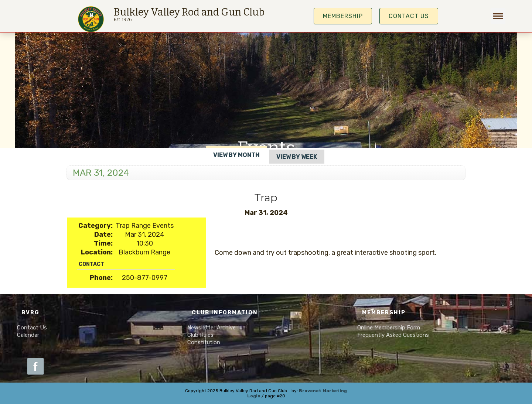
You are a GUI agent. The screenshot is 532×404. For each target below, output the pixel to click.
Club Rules (200, 335)
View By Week (297, 157)
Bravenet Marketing (323, 391)
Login (254, 396)
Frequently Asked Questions (393, 335)
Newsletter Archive (212, 328)
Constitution (204, 342)
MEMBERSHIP (343, 16)
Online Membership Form (389, 328)
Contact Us (409, 16)
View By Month (236, 155)
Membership (384, 313)
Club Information (225, 313)
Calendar (28, 335)
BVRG (30, 313)
